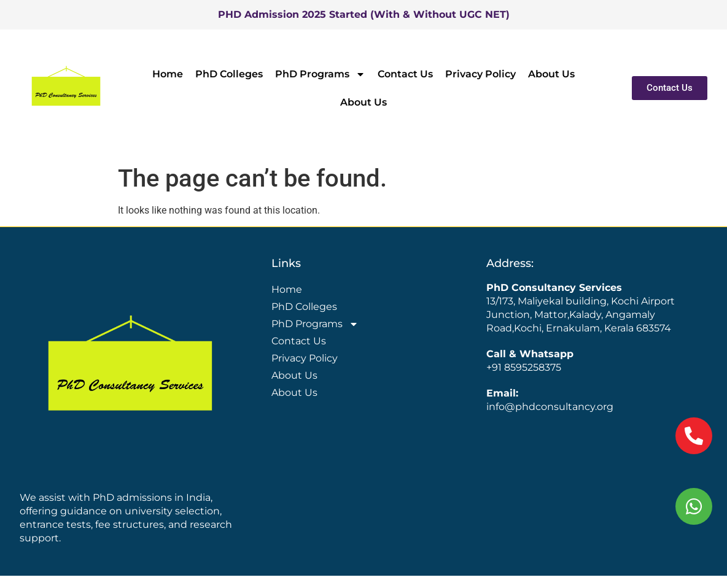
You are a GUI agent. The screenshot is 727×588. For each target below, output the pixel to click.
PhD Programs (320, 74)
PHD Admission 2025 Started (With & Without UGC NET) (364, 14)
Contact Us (405, 74)
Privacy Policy (480, 74)
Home (168, 74)
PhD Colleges (229, 74)
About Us (551, 74)
